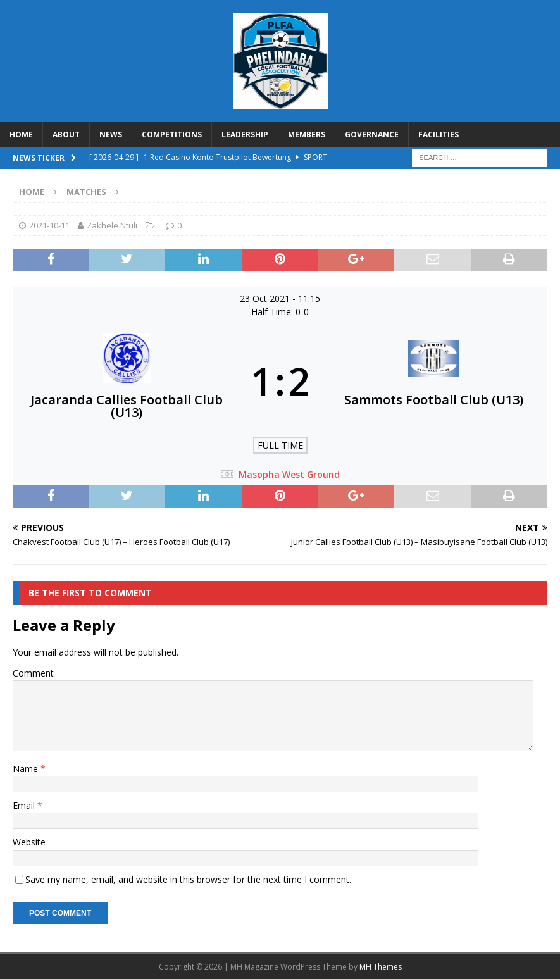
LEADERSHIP (245, 134)
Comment (33, 673)
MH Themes (381, 967)
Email (25, 805)
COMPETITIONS (172, 134)
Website (29, 842)
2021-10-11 (49, 225)
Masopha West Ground (289, 474)
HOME (21, 134)
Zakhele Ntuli (112, 225)
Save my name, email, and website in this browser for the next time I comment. (188, 879)
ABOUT (66, 134)
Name (27, 769)
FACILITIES (439, 134)
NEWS (111, 134)
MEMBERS (307, 134)
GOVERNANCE (372, 134)
